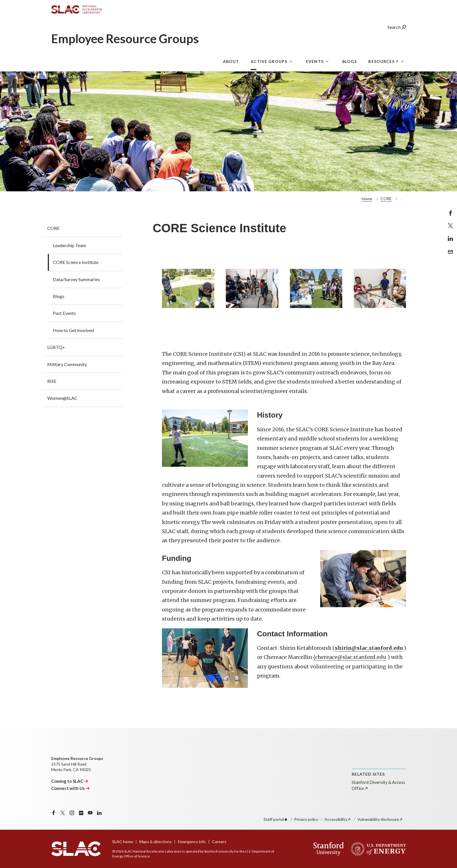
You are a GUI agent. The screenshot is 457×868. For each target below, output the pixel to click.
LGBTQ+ (56, 347)
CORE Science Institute (76, 262)
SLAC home (123, 842)
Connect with (71, 788)
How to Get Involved (73, 330)
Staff (276, 819)
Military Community (67, 364)
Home (367, 199)
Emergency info (192, 842)
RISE (52, 381)
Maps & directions (156, 842)
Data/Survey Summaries (76, 279)
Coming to (70, 781)
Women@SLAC (62, 398)
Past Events (64, 313)
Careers (219, 842)
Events (315, 61)
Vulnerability (380, 819)
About (231, 61)
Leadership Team (70, 245)
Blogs (350, 61)
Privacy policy (306, 819)
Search (397, 27)
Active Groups (269, 61)
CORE (386, 199)
